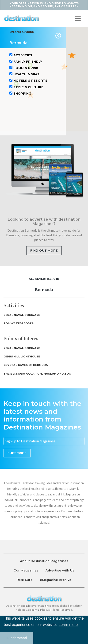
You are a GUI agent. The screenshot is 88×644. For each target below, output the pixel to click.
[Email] (44, 441)
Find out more (44, 251)
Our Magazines (26, 570)
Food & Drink (24, 68)
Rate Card (25, 580)
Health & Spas (24, 74)
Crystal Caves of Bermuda (26, 365)
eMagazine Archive (56, 580)
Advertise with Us (60, 570)
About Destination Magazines (44, 561)
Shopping (20, 93)
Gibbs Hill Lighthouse (22, 356)
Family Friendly (26, 61)
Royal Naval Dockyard (22, 315)
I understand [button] (17, 638)
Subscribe (17, 453)
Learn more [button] (68, 625)
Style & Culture (26, 87)
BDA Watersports (19, 323)
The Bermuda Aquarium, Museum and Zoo (37, 374)
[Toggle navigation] (78, 19)
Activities (21, 55)
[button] (72, 55)
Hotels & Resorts (28, 80)
